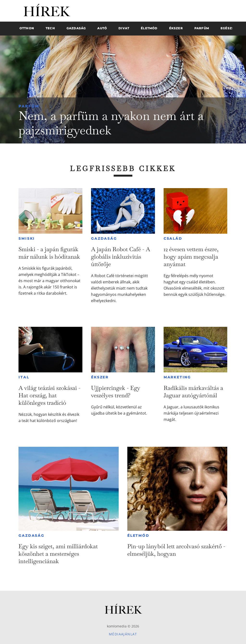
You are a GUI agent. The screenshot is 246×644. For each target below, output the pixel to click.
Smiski (27, 239)
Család (173, 239)
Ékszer (100, 377)
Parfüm (29, 106)
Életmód (138, 536)
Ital (24, 377)
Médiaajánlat (123, 634)
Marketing (177, 377)
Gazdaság (104, 239)
